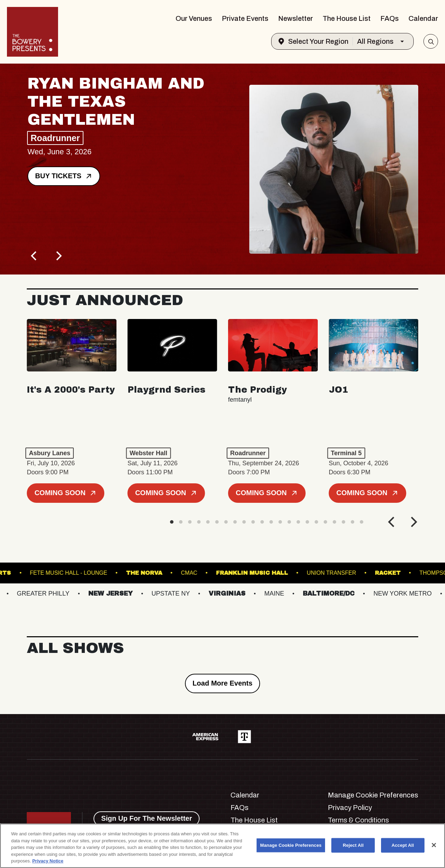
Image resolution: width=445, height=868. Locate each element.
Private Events (245, 18)
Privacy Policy (350, 808)
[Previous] (34, 256)
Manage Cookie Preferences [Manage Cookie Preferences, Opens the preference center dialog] (291, 845)
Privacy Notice (48, 861)
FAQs (390, 18)
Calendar (423, 18)
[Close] (434, 845)
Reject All (353, 845)
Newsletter (296, 18)
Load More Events (222, 683)
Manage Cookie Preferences (373, 795)
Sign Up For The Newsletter (147, 818)
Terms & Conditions (358, 820)
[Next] (58, 256)
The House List (347, 18)
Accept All (403, 845)
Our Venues (194, 18)
